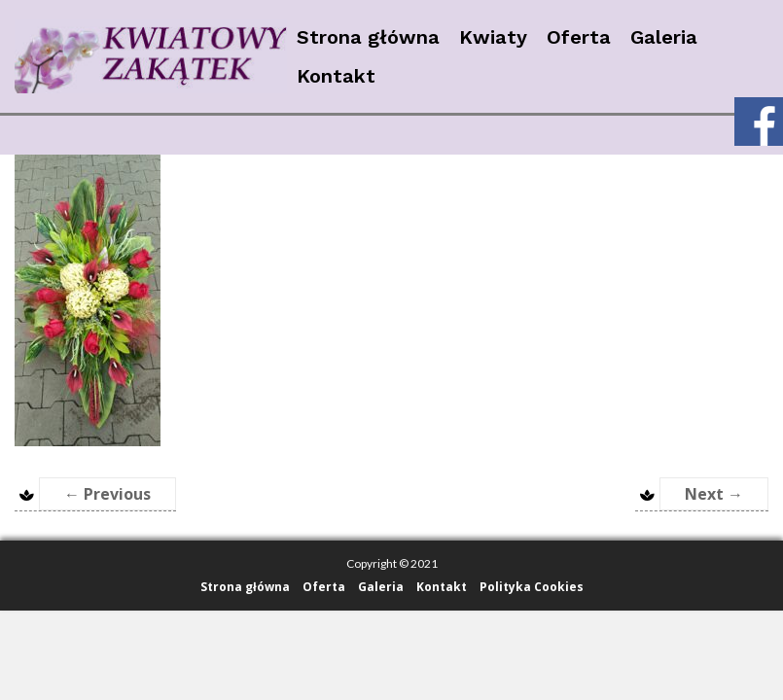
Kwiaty (493, 37)
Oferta (579, 37)
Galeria (664, 37)
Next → (714, 494)
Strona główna (368, 37)
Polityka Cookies (532, 587)
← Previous (107, 494)
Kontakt (336, 76)
